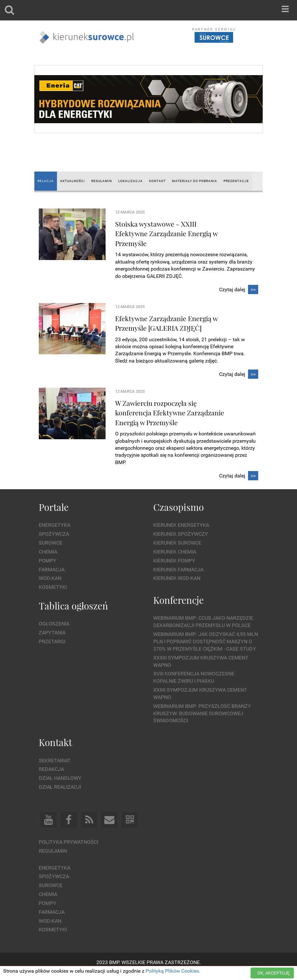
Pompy (48, 561)
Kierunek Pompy (174, 561)
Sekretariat (55, 761)
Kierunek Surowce (177, 543)
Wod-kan (50, 578)
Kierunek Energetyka (181, 525)
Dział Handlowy (60, 778)
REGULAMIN (102, 181)
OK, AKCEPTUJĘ (273, 973)
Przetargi (52, 642)
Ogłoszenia (54, 624)
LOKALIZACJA (131, 181)
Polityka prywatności (69, 842)
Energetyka (55, 525)
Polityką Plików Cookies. (173, 971)
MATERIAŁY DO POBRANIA (195, 181)
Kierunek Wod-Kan (177, 578)
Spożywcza (54, 534)
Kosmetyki (53, 587)
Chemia (48, 552)
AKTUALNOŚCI (73, 181)
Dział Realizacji (60, 787)
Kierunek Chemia (175, 552)
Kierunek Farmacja (178, 570)
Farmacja (52, 570)
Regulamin (53, 851)
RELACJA (46, 181)
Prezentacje (236, 181)
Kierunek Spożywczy (181, 534)
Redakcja (51, 769)
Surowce (51, 543)
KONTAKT (157, 181)
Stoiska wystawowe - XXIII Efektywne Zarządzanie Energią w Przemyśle (166, 233)
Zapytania (52, 633)
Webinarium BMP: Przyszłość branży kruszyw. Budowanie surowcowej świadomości (202, 713)
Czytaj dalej (239, 290)
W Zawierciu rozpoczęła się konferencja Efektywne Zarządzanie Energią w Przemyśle (170, 413)
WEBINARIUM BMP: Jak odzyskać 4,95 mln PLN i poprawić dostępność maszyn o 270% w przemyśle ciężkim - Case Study (206, 642)
